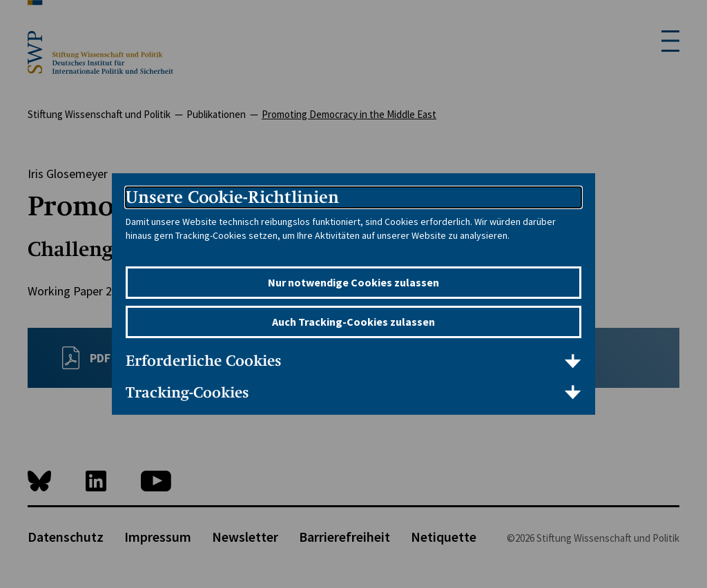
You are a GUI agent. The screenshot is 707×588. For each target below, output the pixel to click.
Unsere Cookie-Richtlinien (232, 197)
